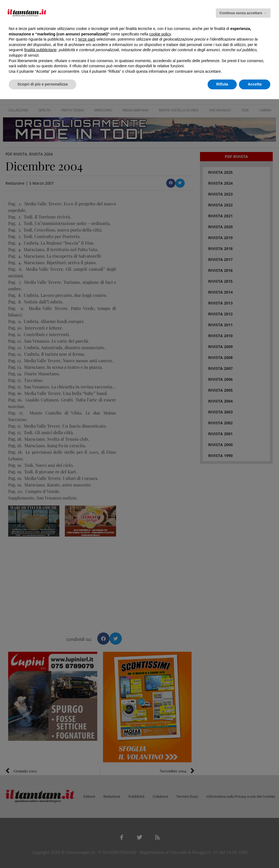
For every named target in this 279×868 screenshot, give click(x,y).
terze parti (87, 39)
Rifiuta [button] (222, 84)
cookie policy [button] (160, 34)
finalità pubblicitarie (40, 50)
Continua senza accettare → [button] (243, 13)
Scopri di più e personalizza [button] (43, 84)
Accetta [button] (255, 84)
